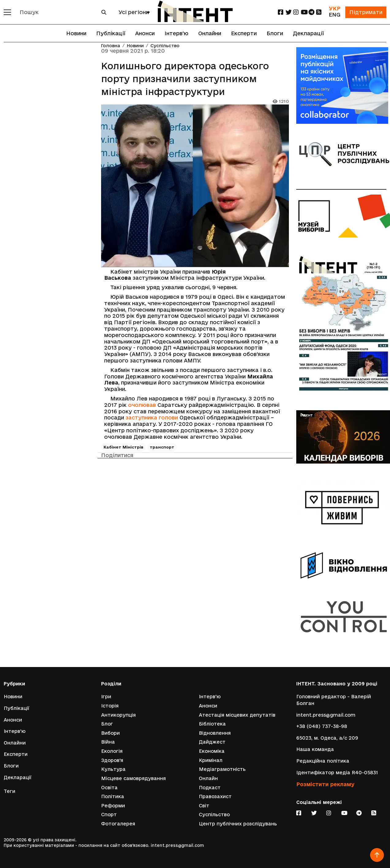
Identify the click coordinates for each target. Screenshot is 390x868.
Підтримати (366, 12)
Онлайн (208, 778)
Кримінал (211, 760)
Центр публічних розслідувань (238, 824)
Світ (204, 806)
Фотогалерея (118, 824)
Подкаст (210, 788)
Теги (9, 791)
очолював (142, 405)
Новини (76, 33)
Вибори (110, 733)
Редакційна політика (323, 761)
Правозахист (215, 796)
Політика (113, 796)
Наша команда (315, 749)
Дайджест (212, 742)
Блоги (275, 33)
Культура (113, 769)
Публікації (111, 33)
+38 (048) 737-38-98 (322, 726)
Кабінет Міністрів (123, 447)
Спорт (109, 815)
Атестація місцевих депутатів (237, 715)
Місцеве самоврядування (133, 778)
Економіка (212, 751)
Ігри (106, 697)
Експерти (244, 33)
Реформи (113, 806)
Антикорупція (118, 715)
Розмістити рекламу (325, 784)
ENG (335, 15)
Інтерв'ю (176, 33)
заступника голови (152, 417)
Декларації (308, 33)
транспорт (162, 447)
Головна (111, 46)
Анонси (145, 33)
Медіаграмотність (222, 769)
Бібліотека (212, 724)
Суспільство (165, 46)
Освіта (109, 788)
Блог (107, 724)
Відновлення (215, 733)
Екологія (112, 751)
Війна (108, 742)
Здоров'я (112, 760)
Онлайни (210, 33)
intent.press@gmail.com (326, 715)
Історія (110, 706)
